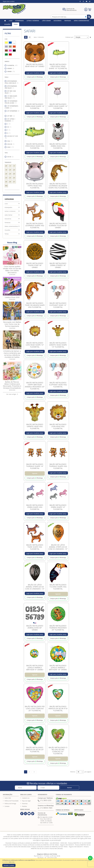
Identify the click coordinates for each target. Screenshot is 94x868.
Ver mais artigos (12, 394)
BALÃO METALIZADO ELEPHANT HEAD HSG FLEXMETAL (58, 385)
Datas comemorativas (11, 226)
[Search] (89, 17)
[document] (47, 863)
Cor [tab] (6, 39)
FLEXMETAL (12, 65)
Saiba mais (11, 862)
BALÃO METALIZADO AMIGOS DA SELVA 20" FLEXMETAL (35, 749)
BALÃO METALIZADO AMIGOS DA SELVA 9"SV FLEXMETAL (58, 708)
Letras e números (10, 211)
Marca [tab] (7, 61)
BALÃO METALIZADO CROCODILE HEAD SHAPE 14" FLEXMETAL (58, 66)
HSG (9, 141)
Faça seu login (26, 801)
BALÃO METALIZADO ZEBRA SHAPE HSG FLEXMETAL (35, 507)
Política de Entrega (10, 804)
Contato (7, 806)
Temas (7, 234)
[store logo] (14, 9)
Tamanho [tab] (8, 162)
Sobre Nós (8, 798)
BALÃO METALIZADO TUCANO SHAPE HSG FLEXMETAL (58, 587)
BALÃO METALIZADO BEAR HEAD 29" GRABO (35, 65)
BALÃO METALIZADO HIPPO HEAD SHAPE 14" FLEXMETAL (58, 106)
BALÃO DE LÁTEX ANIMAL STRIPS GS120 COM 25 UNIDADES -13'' (58, 547)
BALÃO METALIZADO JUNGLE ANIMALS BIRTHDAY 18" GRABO (58, 668)
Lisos (6, 204)
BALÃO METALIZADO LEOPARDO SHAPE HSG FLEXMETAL (35, 226)
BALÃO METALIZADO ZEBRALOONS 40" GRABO (35, 628)
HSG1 (10, 147)
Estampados (8, 207)
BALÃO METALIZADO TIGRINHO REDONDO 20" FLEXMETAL (58, 628)
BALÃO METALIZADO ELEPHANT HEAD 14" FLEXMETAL (58, 305)
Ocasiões (7, 230)
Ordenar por (69, 37)
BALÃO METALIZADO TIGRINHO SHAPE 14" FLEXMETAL (35, 466)
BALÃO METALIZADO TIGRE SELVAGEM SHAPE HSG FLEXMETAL (35, 305)
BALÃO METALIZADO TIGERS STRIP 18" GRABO (35, 265)
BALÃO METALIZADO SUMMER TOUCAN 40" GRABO (58, 226)
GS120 (10, 157)
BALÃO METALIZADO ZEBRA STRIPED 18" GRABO (58, 265)
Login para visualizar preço (35, 73)
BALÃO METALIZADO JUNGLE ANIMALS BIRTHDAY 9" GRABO (35, 668)
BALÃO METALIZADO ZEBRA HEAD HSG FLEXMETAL (58, 146)
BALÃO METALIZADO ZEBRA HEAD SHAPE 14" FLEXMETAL (35, 106)
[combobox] (71, 17)
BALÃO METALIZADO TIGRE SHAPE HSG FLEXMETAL (35, 547)
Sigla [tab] (6, 77)
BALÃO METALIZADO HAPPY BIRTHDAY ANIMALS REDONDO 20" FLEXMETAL (35, 386)
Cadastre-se (26, 798)
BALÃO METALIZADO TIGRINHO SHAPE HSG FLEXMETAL (58, 466)
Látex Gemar (9, 215)
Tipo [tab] (6, 153)
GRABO (10, 71)
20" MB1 (10, 116)
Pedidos (24, 806)
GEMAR (10, 68)
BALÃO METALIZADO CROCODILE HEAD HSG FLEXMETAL (35, 146)
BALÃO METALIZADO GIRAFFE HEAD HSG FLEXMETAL (35, 426)
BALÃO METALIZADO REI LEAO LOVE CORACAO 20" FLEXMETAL (35, 708)
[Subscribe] (69, 788)
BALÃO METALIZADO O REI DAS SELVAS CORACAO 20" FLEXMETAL (58, 751)
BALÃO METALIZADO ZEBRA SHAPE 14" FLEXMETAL (58, 507)
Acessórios (8, 219)
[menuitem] (11, 21)
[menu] (47, 22)
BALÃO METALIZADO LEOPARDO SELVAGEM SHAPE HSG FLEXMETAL (58, 186)
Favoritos (25, 804)
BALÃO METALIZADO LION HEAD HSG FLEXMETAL (58, 426)
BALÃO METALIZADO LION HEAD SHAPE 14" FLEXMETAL (35, 345)
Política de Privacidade (12, 801)
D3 (8, 127)
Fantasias (8, 223)
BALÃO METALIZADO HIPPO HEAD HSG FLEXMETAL (35, 186)
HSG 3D (10, 144)
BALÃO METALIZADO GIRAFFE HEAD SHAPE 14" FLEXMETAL (58, 345)
